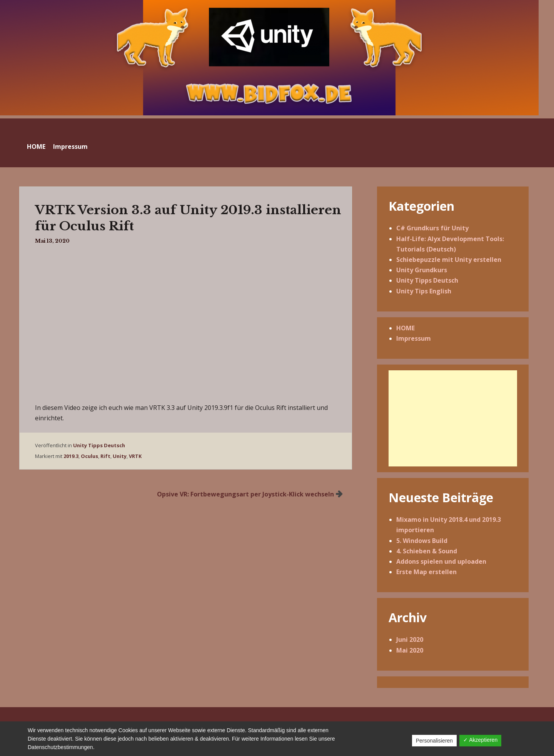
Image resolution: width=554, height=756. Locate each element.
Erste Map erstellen (426, 572)
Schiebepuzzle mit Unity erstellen (449, 260)
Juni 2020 (410, 639)
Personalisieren (435, 741)
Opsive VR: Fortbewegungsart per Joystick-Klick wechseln (245, 494)
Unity (120, 456)
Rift (105, 456)
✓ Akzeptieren (480, 740)
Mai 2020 (410, 650)
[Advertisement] (453, 418)
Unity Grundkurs (422, 270)
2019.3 (71, 456)
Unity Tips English (424, 291)
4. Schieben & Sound (427, 551)
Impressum (70, 147)
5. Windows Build (422, 541)
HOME (36, 147)
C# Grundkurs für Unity (432, 228)
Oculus (89, 456)
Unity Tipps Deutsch (99, 445)
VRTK (135, 456)
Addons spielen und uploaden (441, 561)
